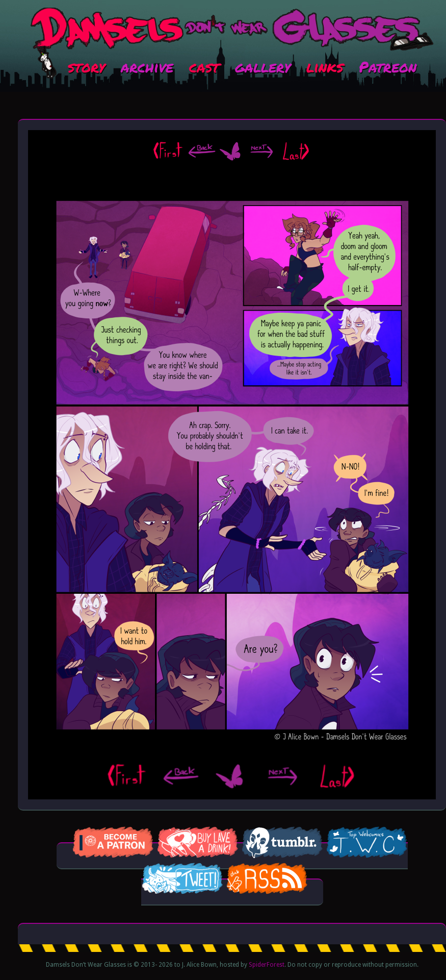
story (86, 66)
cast (204, 66)
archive (147, 66)
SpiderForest (267, 965)
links (325, 66)
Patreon (388, 66)
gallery (263, 66)
